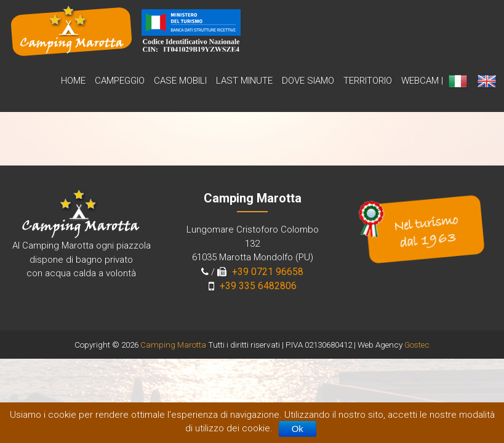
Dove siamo (308, 81)
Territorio (368, 81)
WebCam (420, 81)
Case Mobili (180, 81)
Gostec (417, 345)
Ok (298, 429)
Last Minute (244, 81)
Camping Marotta (173, 345)
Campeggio (120, 81)
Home (73, 81)
